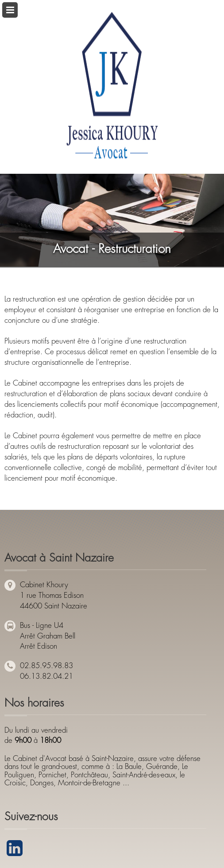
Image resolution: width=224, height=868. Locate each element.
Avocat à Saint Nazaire (59, 558)
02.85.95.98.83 (46, 666)
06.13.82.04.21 (46, 676)
